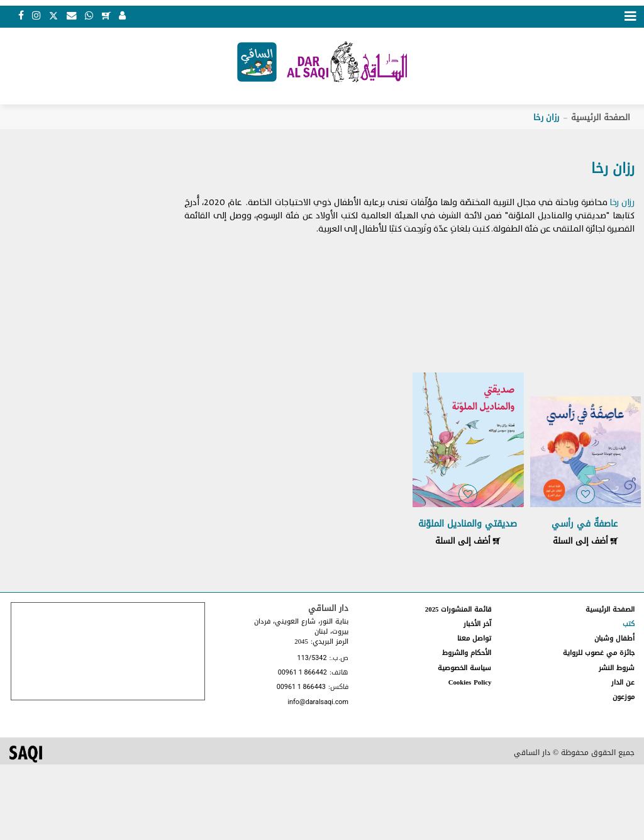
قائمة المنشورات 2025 (458, 611)
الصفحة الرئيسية (601, 119)
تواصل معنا (474, 640)
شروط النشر (617, 669)
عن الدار (623, 684)
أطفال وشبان (614, 640)
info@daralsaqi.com (318, 704)
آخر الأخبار (477, 626)
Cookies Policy (470, 684)
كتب (629, 626)
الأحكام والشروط (467, 655)
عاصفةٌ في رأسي (585, 526)
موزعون (624, 699)
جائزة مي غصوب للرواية (599, 655)
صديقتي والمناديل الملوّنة (468, 526)
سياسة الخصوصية (464, 669)
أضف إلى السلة (586, 543)
